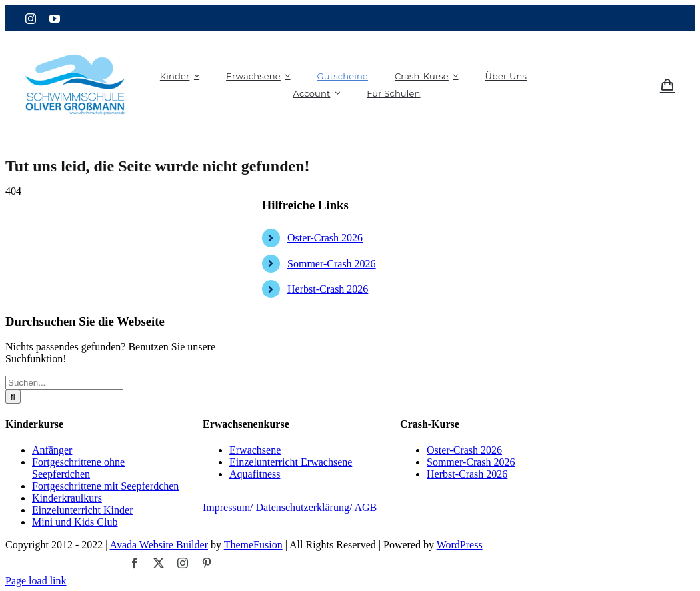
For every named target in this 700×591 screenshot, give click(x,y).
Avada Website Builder (159, 545)
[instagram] (31, 19)
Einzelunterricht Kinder (83, 510)
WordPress (460, 545)
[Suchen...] (64, 383)
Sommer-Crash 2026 (332, 264)
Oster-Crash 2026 (325, 238)
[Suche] (13, 397)
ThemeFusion (253, 545)
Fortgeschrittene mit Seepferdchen (105, 486)
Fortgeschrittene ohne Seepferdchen (78, 468)
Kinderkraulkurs (67, 498)
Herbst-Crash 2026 (328, 289)
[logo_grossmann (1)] (75, 40)
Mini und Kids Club (75, 522)
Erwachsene (255, 450)
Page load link (36, 581)
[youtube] (55, 19)
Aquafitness (255, 474)
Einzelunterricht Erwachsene (291, 462)
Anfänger (52, 450)
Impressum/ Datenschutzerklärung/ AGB (290, 507)
